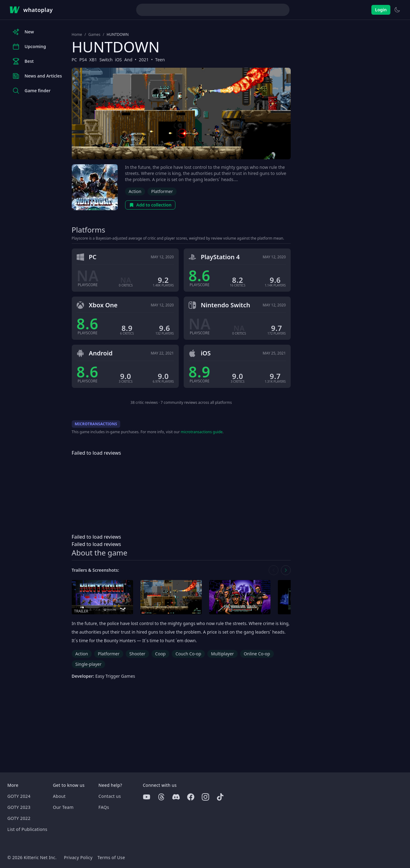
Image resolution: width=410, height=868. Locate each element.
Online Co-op (257, 654)
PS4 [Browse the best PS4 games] (83, 60)
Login (381, 10)
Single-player (88, 664)
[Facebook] (191, 797)
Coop (160, 654)
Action (135, 191)
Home (77, 35)
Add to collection (150, 205)
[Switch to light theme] (397, 10)
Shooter (137, 654)
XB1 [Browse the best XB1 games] (93, 60)
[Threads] (161, 797)
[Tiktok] (220, 797)
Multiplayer (222, 654)
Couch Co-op (188, 654)
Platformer (162, 191)
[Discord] (176, 797)
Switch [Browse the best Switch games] (106, 60)
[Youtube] (147, 797)
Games (94, 35)
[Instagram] (205, 797)
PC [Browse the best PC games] (74, 60)
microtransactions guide (202, 432)
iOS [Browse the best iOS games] (118, 60)
